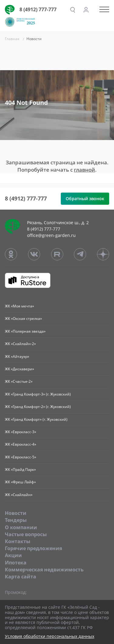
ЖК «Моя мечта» (19, 306)
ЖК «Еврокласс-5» (21, 457)
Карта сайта (21, 577)
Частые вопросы (26, 534)
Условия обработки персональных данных (50, 637)
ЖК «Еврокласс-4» (21, 444)
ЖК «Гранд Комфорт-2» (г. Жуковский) (38, 407)
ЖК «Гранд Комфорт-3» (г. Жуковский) (38, 394)
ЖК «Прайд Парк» (20, 469)
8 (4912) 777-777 (38, 9)
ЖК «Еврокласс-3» (21, 432)
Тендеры (16, 520)
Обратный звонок (85, 199)
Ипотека (16, 563)
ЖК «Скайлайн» (19, 495)
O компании (21, 527)
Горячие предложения (33, 548)
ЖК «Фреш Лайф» (20, 482)
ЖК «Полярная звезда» (25, 331)
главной (85, 170)
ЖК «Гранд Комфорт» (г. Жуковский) (36, 419)
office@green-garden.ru (51, 235)
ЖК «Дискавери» (19, 369)
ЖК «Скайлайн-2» (20, 344)
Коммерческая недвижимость (44, 570)
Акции (13, 555)
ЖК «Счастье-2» (19, 381)
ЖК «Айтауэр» (17, 356)
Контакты (18, 541)
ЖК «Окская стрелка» (23, 319)
